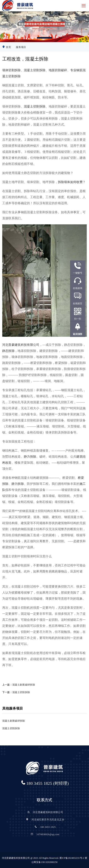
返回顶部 (78, 334)
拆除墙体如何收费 (70, 182)
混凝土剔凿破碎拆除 (24, 685)
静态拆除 (8, 351)
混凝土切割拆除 (35, 70)
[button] (44, 38)
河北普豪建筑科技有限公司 (21, 345)
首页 (8, 47)
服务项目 (21, 47)
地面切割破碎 (58, 70)
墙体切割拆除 (12, 70)
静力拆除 (30, 457)
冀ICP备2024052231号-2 (72, 858)
